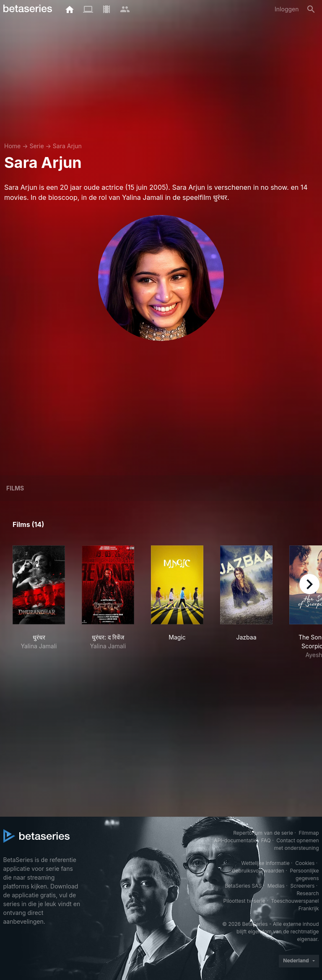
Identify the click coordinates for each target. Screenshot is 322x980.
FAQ (266, 840)
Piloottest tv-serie (244, 901)
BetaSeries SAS (243, 886)
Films (15, 488)
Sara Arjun (67, 146)
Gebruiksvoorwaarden (258, 871)
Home (12, 146)
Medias (276, 886)
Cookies (305, 863)
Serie (36, 146)
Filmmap (309, 833)
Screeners (302, 886)
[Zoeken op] (311, 9)
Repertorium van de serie (263, 833)
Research (308, 893)
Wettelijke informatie (265, 863)
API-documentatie (235, 840)
